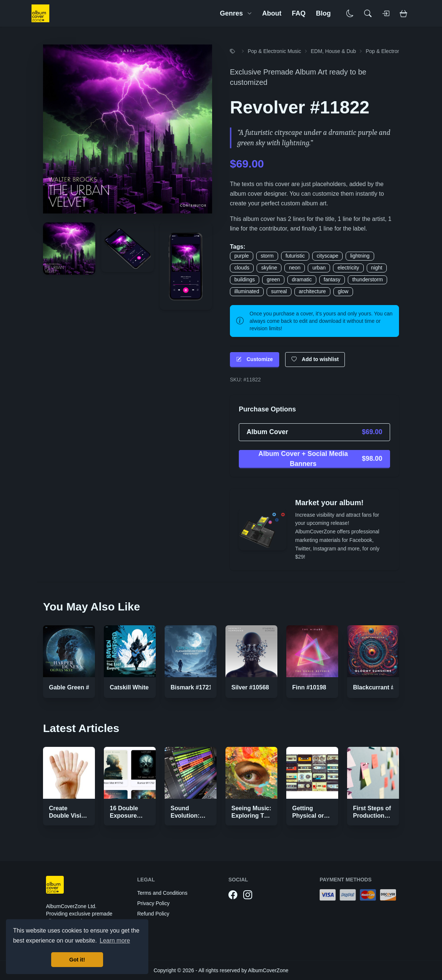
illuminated (247, 291)
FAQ (299, 13)
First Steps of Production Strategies (372, 816)
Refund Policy (153, 914)
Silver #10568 (250, 687)
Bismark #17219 (193, 687)
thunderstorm (367, 279)
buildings (245, 279)
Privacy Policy (153, 903)
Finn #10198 (309, 687)
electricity (348, 268)
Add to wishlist (315, 359)
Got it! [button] (77, 960)
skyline (269, 268)
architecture (312, 291)
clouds (242, 268)
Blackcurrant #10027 (382, 687)
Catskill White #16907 (140, 687)
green (273, 279)
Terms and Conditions (162, 893)
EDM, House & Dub (333, 51)
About (272, 13)
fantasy (332, 279)
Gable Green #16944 (77, 687)
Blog (323, 13)
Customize (255, 359)
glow (343, 291)
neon (295, 268)
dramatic (302, 279)
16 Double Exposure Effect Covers (129, 816)
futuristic (295, 256)
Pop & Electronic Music (274, 51)
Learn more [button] (115, 941)
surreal (279, 291)
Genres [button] (236, 13)
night (377, 268)
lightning (360, 256)
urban (319, 268)
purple (242, 256)
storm (267, 256)
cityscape (327, 256)
